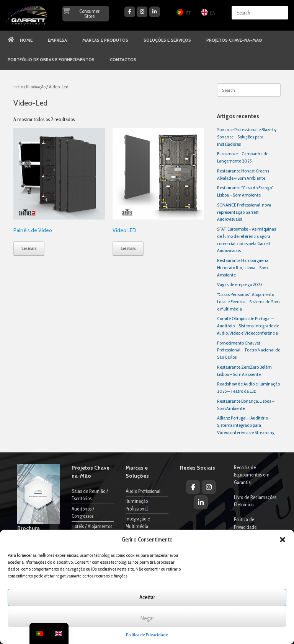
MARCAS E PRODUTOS (105, 40)
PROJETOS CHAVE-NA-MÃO (234, 40)
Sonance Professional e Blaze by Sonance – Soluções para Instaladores (247, 137)
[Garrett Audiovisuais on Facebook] (130, 12)
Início (18, 87)
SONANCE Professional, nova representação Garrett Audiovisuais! (244, 212)
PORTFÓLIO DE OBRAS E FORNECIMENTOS (51, 60)
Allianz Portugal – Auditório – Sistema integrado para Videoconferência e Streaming (246, 425)
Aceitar (147, 597)
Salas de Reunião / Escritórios (90, 495)
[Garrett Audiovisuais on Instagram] (142, 12)
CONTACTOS (123, 60)
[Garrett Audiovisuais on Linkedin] (155, 12)
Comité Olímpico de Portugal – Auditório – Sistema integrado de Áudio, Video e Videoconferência (248, 326)
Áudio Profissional (143, 491)
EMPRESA (57, 40)
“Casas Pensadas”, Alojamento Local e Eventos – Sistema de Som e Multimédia (248, 302)
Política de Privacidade (147, 635)
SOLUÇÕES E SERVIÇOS (167, 40)
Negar (147, 618)
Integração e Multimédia (138, 522)
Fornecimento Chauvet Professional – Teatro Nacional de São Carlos (249, 350)
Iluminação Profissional (137, 505)
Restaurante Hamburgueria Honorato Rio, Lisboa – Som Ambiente (243, 268)
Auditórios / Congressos (83, 512)
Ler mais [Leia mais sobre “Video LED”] (128, 248)
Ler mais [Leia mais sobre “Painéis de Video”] (29, 248)
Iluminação (36, 87)
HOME (20, 40)
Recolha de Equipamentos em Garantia (252, 475)
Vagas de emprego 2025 (240, 284)
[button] (283, 540)
